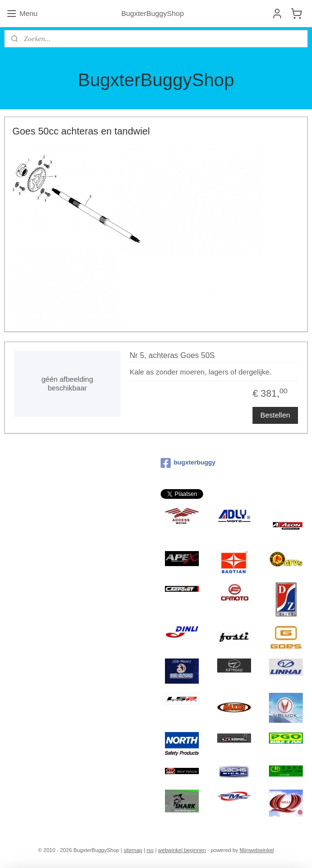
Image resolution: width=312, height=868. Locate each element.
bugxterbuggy (188, 463)
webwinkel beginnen (182, 850)
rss (150, 850)
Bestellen (275, 415)
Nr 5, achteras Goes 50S (172, 355)
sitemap (133, 850)
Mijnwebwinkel (257, 850)
